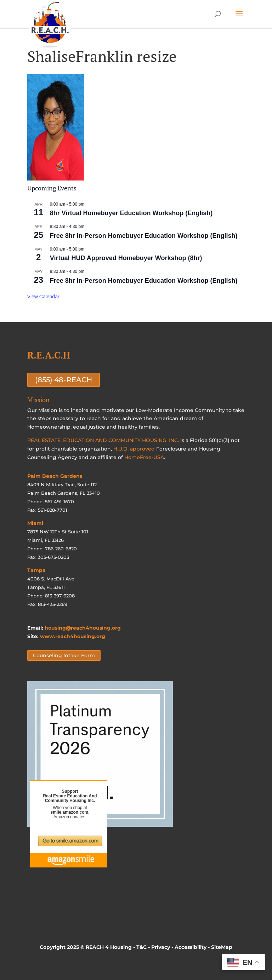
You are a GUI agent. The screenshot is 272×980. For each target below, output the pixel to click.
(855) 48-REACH (64, 380)
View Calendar (43, 297)
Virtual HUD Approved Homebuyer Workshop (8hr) (126, 258)
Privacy (161, 947)
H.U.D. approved (134, 449)
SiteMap (222, 947)
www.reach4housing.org (73, 636)
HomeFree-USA (144, 457)
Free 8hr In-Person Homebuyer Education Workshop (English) (144, 236)
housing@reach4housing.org (83, 628)
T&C (141, 947)
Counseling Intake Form (64, 655)
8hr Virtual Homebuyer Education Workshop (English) (131, 213)
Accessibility (191, 947)
